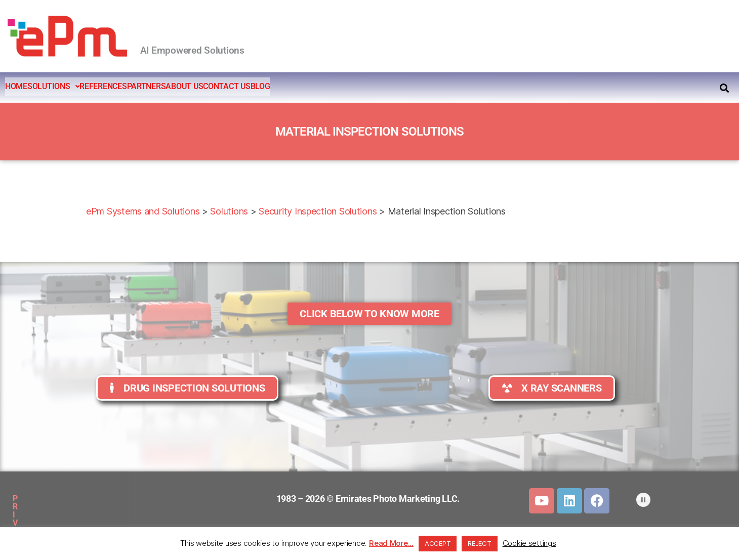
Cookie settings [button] (529, 543)
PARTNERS (200, 86)
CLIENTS (114, 522)
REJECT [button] (479, 543)
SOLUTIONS (76, 86)
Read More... (391, 543)
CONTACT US (312, 86)
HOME (24, 86)
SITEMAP (121, 499)
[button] (76, 87)
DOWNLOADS (177, 499)
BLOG (361, 86)
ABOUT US (254, 86)
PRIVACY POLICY (58, 499)
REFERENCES (141, 86)
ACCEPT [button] (438, 543)
